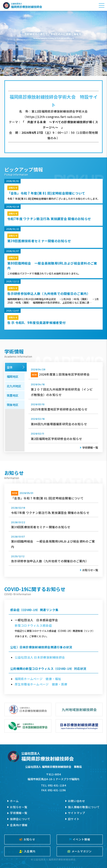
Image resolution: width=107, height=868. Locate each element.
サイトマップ (77, 813)
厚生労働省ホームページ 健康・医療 (41, 684)
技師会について (20, 819)
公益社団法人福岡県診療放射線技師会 (23, 5)
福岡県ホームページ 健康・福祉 (38, 679)
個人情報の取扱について (84, 807)
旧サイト (74, 819)
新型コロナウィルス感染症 (33, 625)
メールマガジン (80, 851)
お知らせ (27, 839)
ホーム (14, 801)
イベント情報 (80, 839)
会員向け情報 (19, 825)
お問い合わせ (77, 801)
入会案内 (27, 851)
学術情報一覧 (90, 448)
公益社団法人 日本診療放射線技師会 (40, 657)
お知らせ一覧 (90, 570)
